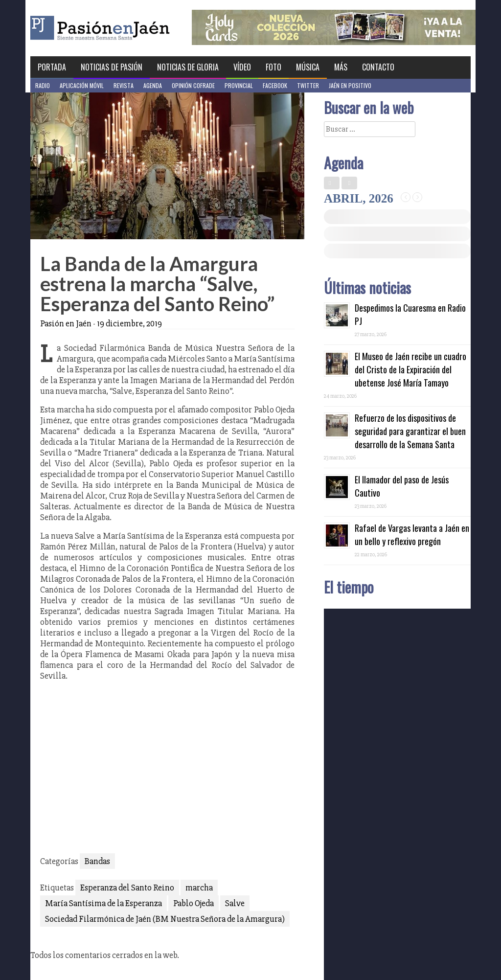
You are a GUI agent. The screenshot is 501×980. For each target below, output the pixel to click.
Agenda (153, 85)
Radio (43, 85)
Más (341, 67)
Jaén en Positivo (350, 85)
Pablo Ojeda (194, 903)
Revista (124, 85)
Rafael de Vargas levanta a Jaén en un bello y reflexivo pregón (412, 535)
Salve (235, 903)
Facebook (275, 85)
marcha (199, 888)
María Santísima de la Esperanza (103, 903)
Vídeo (242, 67)
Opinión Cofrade (193, 85)
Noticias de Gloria (188, 67)
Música (308, 67)
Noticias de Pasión (112, 67)
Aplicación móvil (82, 85)
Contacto (378, 67)
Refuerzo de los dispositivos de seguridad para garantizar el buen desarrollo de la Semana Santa (410, 431)
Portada (52, 67)
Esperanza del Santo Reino (127, 888)
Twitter (308, 85)
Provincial (239, 85)
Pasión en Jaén (126, 28)
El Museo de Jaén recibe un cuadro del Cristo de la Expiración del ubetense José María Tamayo (410, 369)
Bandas (97, 861)
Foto (273, 67)
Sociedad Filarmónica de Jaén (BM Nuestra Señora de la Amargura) (165, 919)
